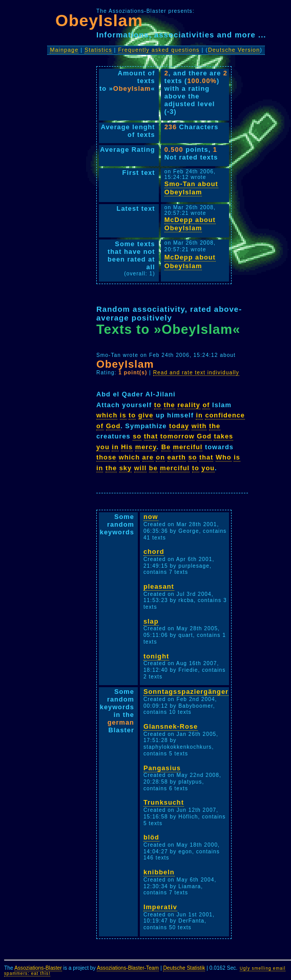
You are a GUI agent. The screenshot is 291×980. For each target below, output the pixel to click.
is (123, 415)
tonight (156, 656)
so (137, 436)
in (199, 415)
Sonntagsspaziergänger (186, 692)
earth (177, 457)
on (160, 457)
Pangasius (162, 768)
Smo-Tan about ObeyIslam (191, 188)
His (127, 447)
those (106, 457)
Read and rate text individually (196, 373)
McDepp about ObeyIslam (190, 224)
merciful (188, 447)
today (179, 426)
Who (224, 457)
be (153, 468)
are (148, 457)
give (146, 415)
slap (151, 621)
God (113, 426)
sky (126, 468)
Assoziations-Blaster (38, 968)
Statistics (98, 50)
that (151, 436)
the (169, 405)
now (151, 517)
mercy (146, 447)
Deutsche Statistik (184, 968)
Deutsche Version (234, 50)
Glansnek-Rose (171, 726)
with (199, 426)
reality (189, 405)
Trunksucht (164, 802)
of (206, 405)
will (141, 468)
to (158, 405)
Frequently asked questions (159, 50)
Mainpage (64, 50)
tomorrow (178, 436)
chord (154, 552)
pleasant (159, 586)
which (107, 415)
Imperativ (160, 907)
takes (223, 436)
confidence (225, 415)
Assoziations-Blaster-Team (128, 968)
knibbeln (159, 872)
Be (166, 447)
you (103, 447)
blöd (151, 837)
